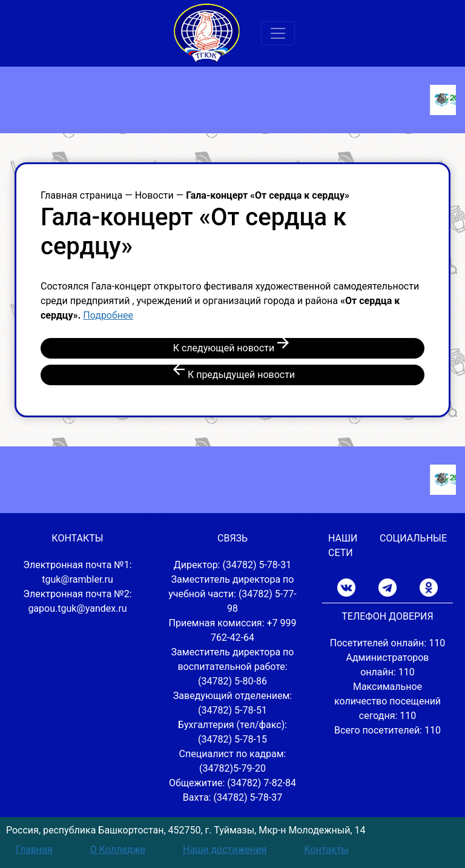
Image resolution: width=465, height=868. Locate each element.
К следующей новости (233, 347)
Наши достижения (225, 850)
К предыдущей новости (232, 373)
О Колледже (118, 850)
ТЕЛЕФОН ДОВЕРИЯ (387, 616)
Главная (34, 850)
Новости (154, 195)
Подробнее (108, 315)
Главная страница (81, 195)
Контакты (326, 850)
